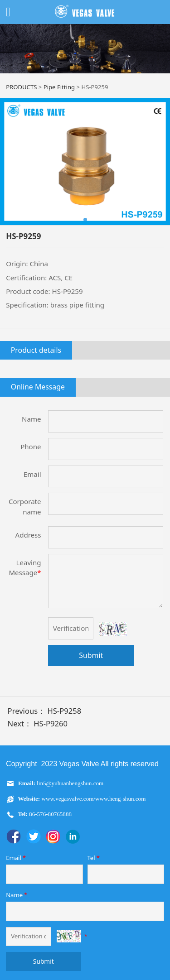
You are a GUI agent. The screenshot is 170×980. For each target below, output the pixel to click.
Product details (36, 350)
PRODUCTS (21, 87)
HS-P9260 (51, 723)
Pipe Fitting (59, 87)
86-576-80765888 (50, 814)
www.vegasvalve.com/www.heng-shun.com (94, 799)
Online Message (38, 387)
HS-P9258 (64, 711)
